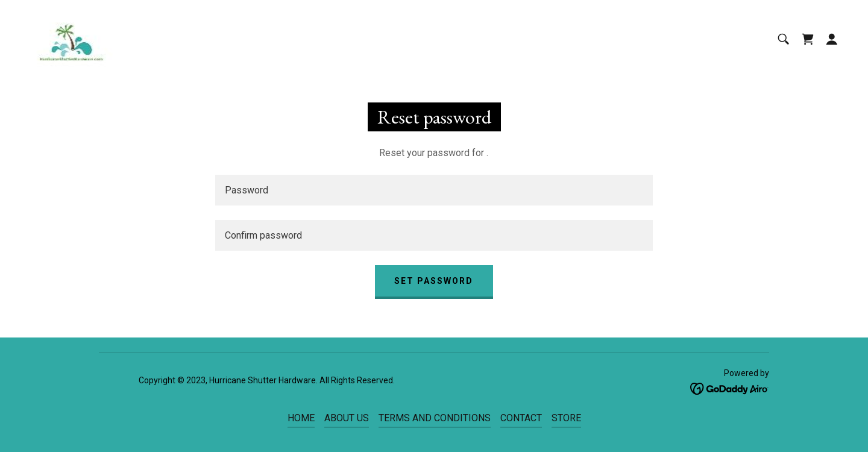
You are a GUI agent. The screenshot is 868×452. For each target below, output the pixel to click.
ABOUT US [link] (347, 418)
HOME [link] (301, 418)
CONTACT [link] (521, 418)
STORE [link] (566, 418)
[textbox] (434, 190)
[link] (71, 38)
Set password (434, 281)
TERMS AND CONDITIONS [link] (435, 418)
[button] (832, 39)
